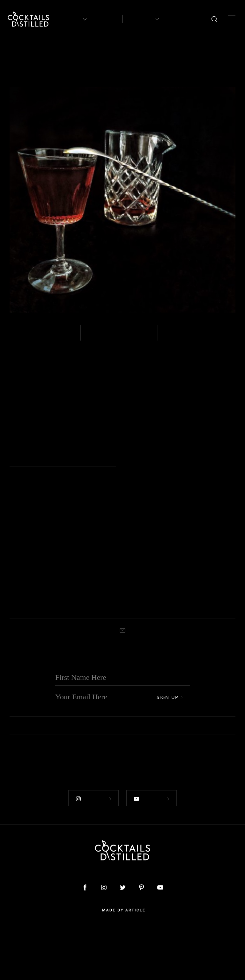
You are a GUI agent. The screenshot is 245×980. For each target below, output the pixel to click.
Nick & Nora (93, 657)
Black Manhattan (147, 642)
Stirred (176, 337)
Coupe (29, 657)
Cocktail (140, 422)
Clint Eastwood (204, 642)
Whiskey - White (24, 628)
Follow (93, 848)
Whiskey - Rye (34, 337)
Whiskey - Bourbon (143, 628)
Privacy (135, 922)
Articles (106, 19)
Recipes (138, 19)
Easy (95, 337)
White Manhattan (30, 642)
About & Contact (80, 922)
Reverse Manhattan (88, 642)
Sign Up (170, 748)
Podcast (177, 922)
